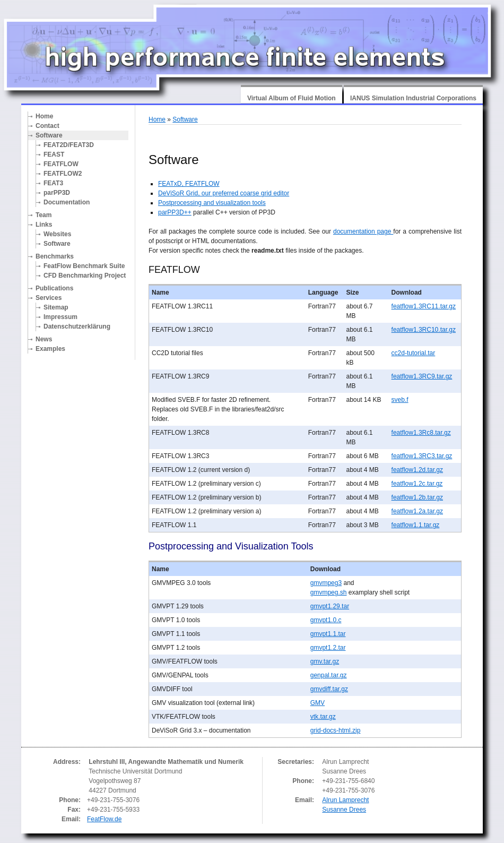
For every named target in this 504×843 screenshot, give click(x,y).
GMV (318, 703)
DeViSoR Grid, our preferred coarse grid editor (224, 193)
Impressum (60, 317)
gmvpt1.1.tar (328, 634)
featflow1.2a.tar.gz (417, 511)
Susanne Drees (344, 810)
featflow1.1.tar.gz (416, 525)
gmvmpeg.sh (329, 592)
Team (44, 215)
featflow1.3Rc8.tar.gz (421, 433)
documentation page (363, 231)
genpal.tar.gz (329, 675)
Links (44, 225)
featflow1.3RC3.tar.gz (422, 456)
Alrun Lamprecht (345, 800)
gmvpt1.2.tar (328, 648)
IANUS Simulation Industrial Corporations (413, 98)
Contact (47, 126)
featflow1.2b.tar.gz (417, 497)
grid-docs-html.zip (336, 730)
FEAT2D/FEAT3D (69, 145)
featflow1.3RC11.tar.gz (424, 306)
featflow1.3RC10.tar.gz (424, 330)
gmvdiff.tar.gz (329, 689)
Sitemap (56, 307)
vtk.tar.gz (323, 717)
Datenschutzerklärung (77, 326)
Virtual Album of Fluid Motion (292, 98)
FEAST (54, 154)
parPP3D (57, 193)
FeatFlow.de (104, 819)
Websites (57, 234)
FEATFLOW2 (63, 174)
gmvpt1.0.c (326, 620)
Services (49, 298)
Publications (54, 288)
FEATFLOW (61, 164)
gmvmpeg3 (326, 583)
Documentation (67, 202)
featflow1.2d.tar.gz (417, 470)
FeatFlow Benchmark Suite (84, 266)
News (44, 339)
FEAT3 (53, 183)
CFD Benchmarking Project (85, 276)
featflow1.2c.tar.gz (417, 484)
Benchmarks (55, 256)
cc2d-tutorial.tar (414, 353)
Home (44, 116)
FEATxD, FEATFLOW (189, 184)
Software (49, 135)
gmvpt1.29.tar (330, 606)
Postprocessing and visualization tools (212, 203)
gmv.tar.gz (325, 661)
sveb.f (400, 400)
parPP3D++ (175, 212)
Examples (50, 349)
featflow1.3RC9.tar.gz (422, 376)
